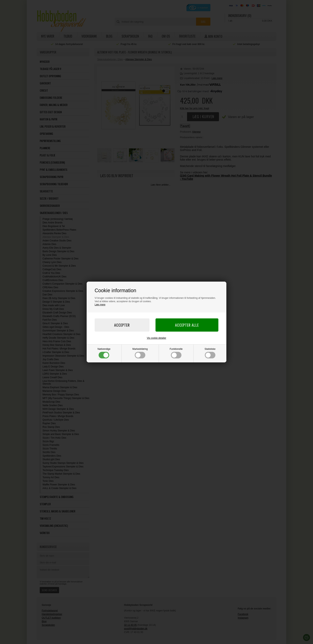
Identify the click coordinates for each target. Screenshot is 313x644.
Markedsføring (140, 353)
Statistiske (210, 353)
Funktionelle (176, 353)
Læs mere (100, 305)
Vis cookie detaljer (156, 338)
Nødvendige (104, 353)
